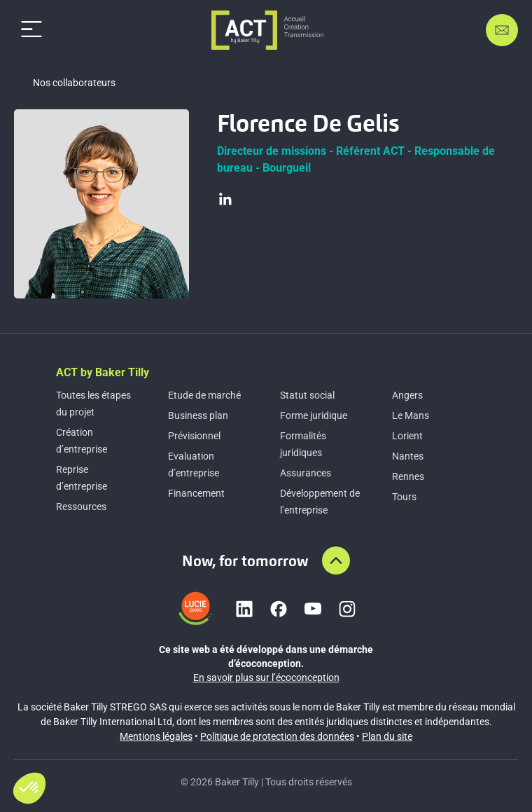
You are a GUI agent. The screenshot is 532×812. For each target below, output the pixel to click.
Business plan (198, 415)
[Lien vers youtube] (313, 609)
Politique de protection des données (277, 736)
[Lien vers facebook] (279, 609)
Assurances (306, 473)
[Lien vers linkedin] (244, 609)
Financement (196, 493)
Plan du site (387, 736)
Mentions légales (156, 736)
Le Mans (411, 415)
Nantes (408, 456)
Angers (407, 395)
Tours (404, 497)
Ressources (81, 507)
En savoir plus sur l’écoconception (266, 677)
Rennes (408, 476)
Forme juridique (314, 415)
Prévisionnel (194, 436)
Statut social (307, 395)
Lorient (407, 436)
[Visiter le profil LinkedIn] (225, 199)
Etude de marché (204, 395)
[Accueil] (267, 30)
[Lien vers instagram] (347, 609)
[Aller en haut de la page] (336, 560)
